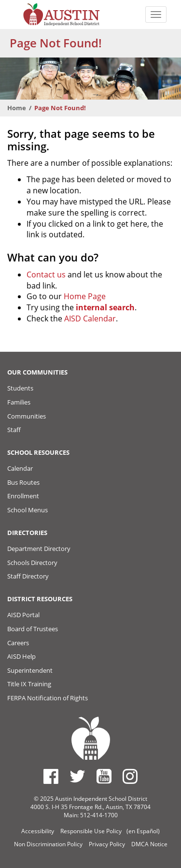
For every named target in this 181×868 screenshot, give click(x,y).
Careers (18, 643)
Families (19, 402)
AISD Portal (23, 615)
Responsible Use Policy (91, 831)
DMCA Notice (149, 844)
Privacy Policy (107, 844)
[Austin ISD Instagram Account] (130, 776)
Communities (27, 416)
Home (17, 108)
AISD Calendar (90, 318)
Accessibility (38, 831)
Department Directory (39, 549)
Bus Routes (23, 482)
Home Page (85, 296)
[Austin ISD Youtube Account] (104, 776)
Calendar (20, 468)
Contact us (46, 275)
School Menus (28, 510)
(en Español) (143, 831)
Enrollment (23, 496)
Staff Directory (28, 576)
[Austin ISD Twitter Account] (77, 776)
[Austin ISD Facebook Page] (51, 776)
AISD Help (21, 656)
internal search (105, 307)
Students (20, 388)
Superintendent (30, 670)
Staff (14, 430)
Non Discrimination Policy (48, 844)
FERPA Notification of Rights (48, 698)
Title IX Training (29, 684)
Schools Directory (32, 563)
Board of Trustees (33, 629)
